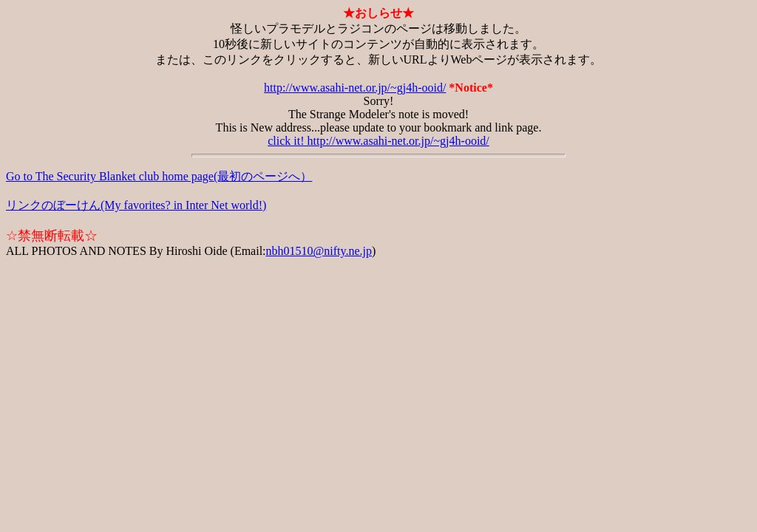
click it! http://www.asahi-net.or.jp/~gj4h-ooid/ (378, 141)
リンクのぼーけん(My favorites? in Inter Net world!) (136, 205)
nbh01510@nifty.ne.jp (319, 251)
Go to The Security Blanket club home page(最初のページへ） (159, 176)
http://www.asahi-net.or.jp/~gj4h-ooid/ (355, 88)
